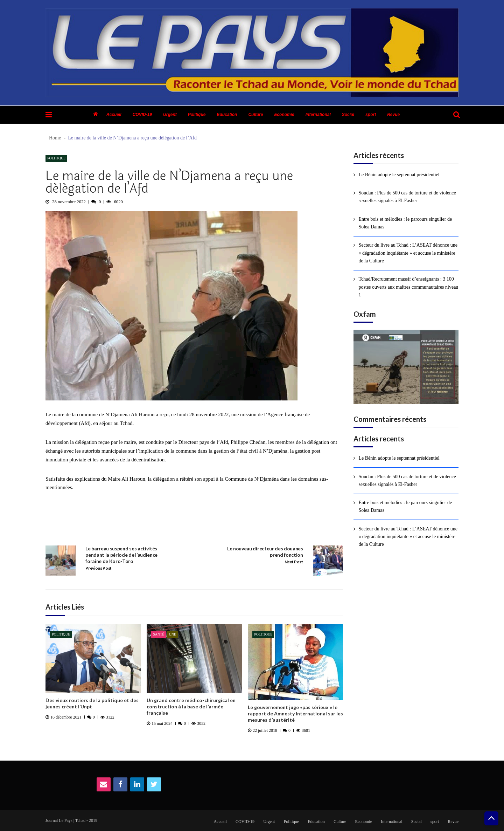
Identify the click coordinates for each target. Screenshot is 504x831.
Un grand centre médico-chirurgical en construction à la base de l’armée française (191, 706)
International (318, 115)
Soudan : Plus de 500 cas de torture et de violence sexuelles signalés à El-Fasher (407, 197)
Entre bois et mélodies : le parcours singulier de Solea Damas (405, 223)
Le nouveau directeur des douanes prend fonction (265, 552)
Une (173, 634)
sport (371, 115)
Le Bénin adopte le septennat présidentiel (399, 175)
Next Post (294, 562)
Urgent (170, 115)
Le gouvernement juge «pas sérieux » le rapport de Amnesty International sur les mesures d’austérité (295, 713)
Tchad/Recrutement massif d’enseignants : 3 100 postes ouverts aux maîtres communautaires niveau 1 (408, 287)
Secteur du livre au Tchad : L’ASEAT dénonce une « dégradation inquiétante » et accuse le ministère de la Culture (408, 253)
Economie (284, 115)
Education (227, 115)
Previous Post (99, 568)
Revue (393, 115)
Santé (159, 634)
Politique (197, 115)
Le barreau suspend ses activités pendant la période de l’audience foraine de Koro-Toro (121, 555)
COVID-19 (142, 115)
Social (348, 115)
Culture (255, 115)
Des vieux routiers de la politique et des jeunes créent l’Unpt (92, 703)
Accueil (114, 115)
